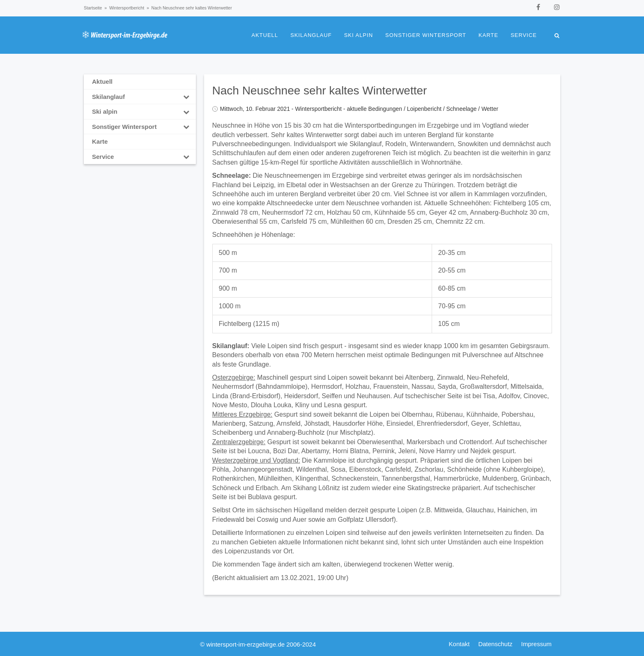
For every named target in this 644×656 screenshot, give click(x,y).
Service (524, 35)
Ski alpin (359, 35)
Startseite (93, 8)
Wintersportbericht (127, 8)
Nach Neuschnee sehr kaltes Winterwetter (320, 91)
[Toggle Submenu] (186, 97)
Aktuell (265, 35)
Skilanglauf (311, 35)
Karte (488, 35)
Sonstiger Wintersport (426, 35)
